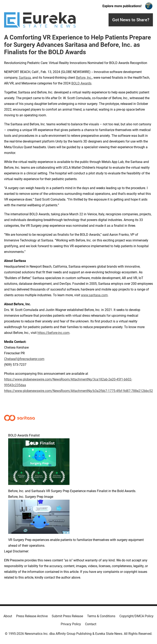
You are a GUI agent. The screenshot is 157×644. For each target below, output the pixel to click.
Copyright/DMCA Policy (136, 616)
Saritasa (25, 78)
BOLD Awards (81, 83)
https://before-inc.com (53, 333)
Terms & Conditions (101, 616)
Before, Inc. (84, 78)
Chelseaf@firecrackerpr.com (24, 359)
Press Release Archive (32, 616)
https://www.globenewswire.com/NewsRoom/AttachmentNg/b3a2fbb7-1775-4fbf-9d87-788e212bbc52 (78, 391)
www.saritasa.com (94, 295)
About (8, 616)
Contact (91, 624)
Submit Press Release (67, 616)
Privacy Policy (71, 624)
